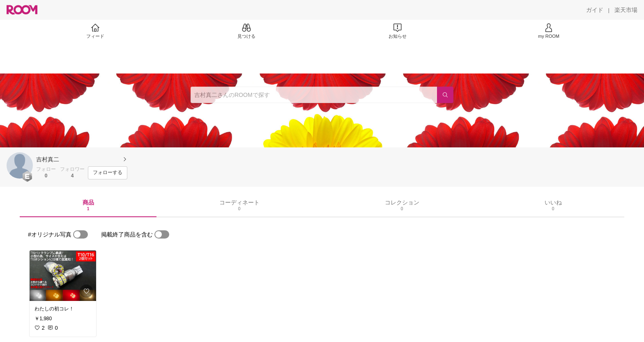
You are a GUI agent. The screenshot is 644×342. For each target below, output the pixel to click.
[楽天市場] (626, 10)
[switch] (80, 234)
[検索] (445, 95)
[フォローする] (108, 173)
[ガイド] (595, 10)
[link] (63, 276)
